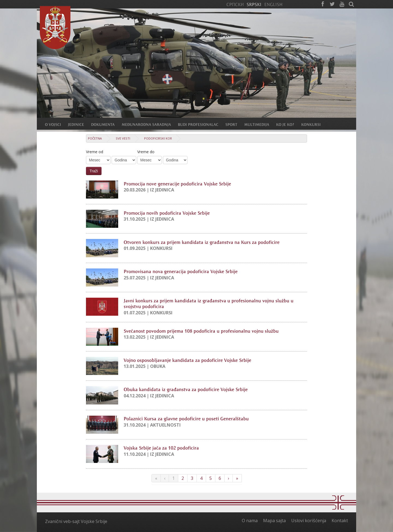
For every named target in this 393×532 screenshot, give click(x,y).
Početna (95, 138)
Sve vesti (123, 138)
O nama (250, 521)
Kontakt (340, 521)
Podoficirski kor (158, 138)
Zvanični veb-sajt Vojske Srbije (76, 521)
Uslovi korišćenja (309, 521)
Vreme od (95, 152)
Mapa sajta (274, 521)
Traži (94, 171)
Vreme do (146, 152)
